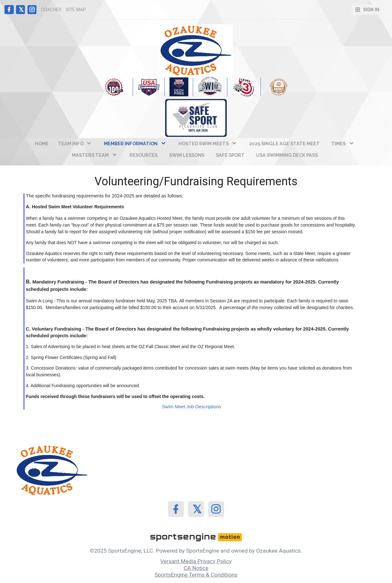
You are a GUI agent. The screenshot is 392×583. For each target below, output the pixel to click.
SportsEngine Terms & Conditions (196, 575)
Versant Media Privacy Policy (196, 561)
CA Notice (196, 568)
